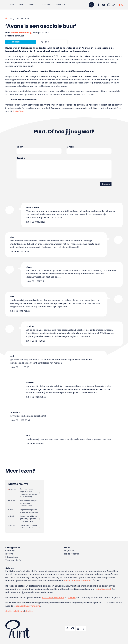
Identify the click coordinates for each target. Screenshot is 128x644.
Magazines (69, 551)
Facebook (59, 598)
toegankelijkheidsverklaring (27, 606)
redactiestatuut (103, 589)
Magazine (46, 5)
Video (32, 5)
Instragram (48, 598)
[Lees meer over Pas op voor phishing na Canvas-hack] (24, 527)
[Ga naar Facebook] (99, 5)
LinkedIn (72, 598)
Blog (22, 5)
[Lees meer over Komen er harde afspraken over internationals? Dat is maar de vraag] (24, 493)
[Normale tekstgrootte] (119, 5)
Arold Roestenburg (21, 33)
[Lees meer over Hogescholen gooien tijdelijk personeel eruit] (24, 511)
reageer (16, 42)
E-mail (70, 147)
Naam (20, 147)
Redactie (61, 5)
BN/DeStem (18, 111)
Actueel (10, 5)
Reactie (21, 158)
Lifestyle (9, 554)
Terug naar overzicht (19, 18)
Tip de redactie (71, 554)
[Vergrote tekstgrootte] (122, 5)
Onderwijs (10, 551)
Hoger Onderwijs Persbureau (78, 581)
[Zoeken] (91, 5)
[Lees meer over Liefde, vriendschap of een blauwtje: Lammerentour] (24, 503)
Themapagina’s (13, 560)
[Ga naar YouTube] (104, 5)
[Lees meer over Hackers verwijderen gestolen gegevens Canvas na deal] (24, 519)
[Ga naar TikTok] (114, 5)
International (12, 557)
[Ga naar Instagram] (109, 5)
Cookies (29, 611)
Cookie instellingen (15, 611)
